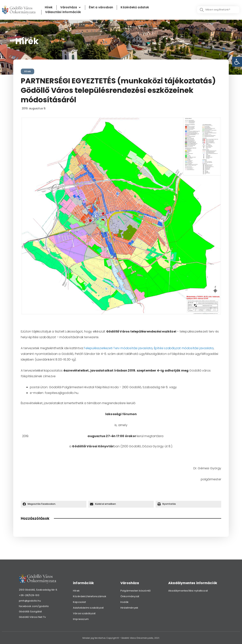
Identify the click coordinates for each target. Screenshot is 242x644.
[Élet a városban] (101, 7)
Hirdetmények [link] (129, 608)
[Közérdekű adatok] (135, 7)
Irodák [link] (124, 602)
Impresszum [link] (81, 619)
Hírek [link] (28, 71)
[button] (54, 504)
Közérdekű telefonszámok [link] (90, 596)
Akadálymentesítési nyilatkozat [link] (188, 591)
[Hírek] (49, 7)
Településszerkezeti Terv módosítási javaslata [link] (118, 348)
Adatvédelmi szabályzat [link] (88, 608)
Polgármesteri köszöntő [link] (135, 591)
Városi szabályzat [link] (84, 613)
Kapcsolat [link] (79, 602)
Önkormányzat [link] (130, 596)
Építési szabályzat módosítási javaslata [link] (184, 348)
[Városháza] (71, 7)
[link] (237, 62)
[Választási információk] (63, 12)
